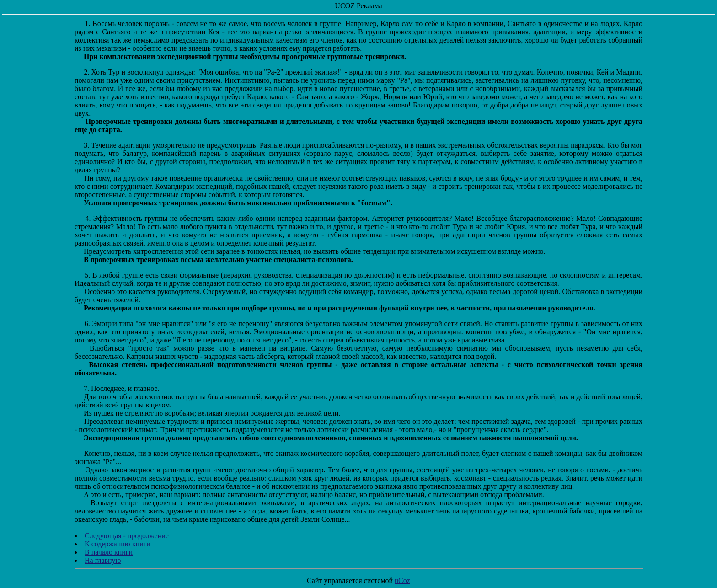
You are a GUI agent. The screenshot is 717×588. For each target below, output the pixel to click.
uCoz (402, 580)
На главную (103, 560)
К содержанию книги (118, 544)
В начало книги (109, 552)
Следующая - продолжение (127, 536)
